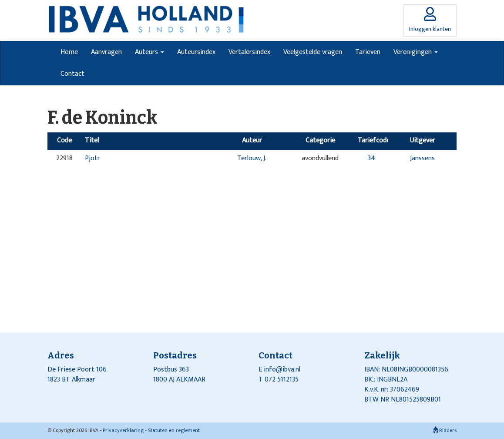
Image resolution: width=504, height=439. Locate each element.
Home (69, 52)
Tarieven (368, 52)
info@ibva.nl (282, 370)
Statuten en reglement (174, 430)
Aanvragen (106, 52)
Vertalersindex (249, 52)
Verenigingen (416, 52)
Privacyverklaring (123, 430)
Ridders (445, 430)
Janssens (422, 158)
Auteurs (150, 52)
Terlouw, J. (252, 158)
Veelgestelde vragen (313, 52)
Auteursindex (196, 52)
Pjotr (92, 158)
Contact (72, 74)
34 (371, 158)
